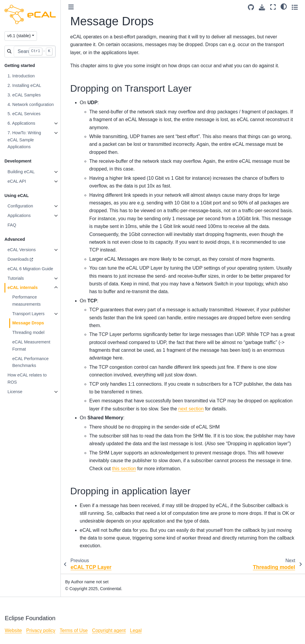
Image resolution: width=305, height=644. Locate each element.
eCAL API (17, 181)
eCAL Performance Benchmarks (31, 362)
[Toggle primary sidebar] (71, 7)
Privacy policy (41, 630)
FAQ (12, 225)
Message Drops (28, 323)
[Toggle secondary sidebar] (295, 7)
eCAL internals (23, 287)
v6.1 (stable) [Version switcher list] (19, 36)
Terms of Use (74, 630)
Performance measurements (27, 301)
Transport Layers (29, 314)
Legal (136, 630)
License (15, 392)
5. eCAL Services (24, 114)
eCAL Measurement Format (31, 346)
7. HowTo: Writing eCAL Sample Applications (25, 140)
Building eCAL (21, 172)
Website (13, 630)
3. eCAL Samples (24, 95)
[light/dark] (284, 6)
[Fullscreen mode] (273, 7)
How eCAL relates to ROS (27, 379)
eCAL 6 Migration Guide (31, 269)
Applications (19, 215)
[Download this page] (262, 7)
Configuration (21, 206)
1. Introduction (21, 76)
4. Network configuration (31, 104)
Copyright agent (109, 630)
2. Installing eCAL (25, 85)
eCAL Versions (22, 250)
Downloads (18, 259)
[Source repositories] (251, 7)
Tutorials (16, 278)
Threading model (29, 332)
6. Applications (22, 123)
